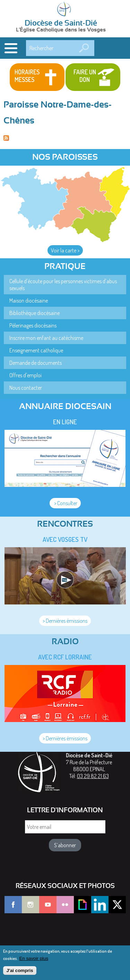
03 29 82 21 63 (93, 776)
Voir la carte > (65, 250)
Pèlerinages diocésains (33, 325)
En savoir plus (34, 961)
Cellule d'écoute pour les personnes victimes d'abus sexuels (63, 285)
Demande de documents (36, 363)
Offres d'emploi (25, 375)
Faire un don (85, 76)
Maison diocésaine (29, 301)
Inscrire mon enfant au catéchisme (46, 338)
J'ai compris (20, 974)
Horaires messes (27, 76)
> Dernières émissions (65, 621)
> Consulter (65, 503)
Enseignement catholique (36, 350)
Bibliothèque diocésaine (34, 313)
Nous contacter (26, 388)
